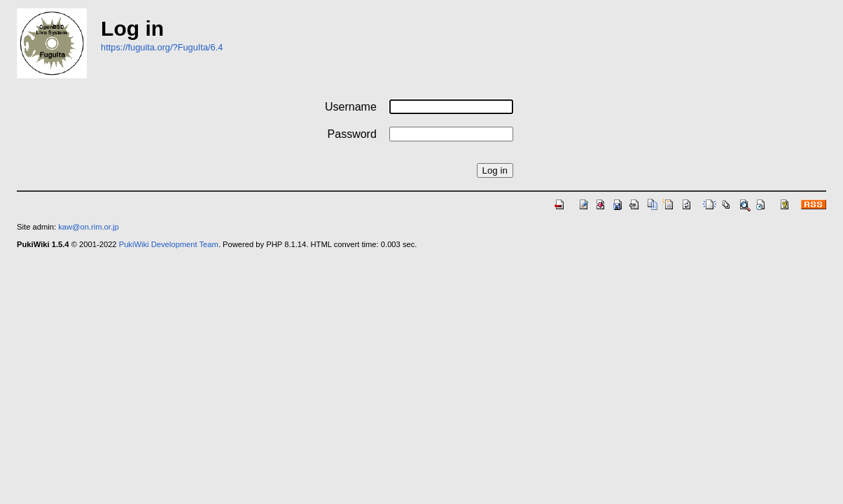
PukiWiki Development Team (169, 244)
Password (352, 134)
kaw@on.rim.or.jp (89, 227)
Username (351, 107)
